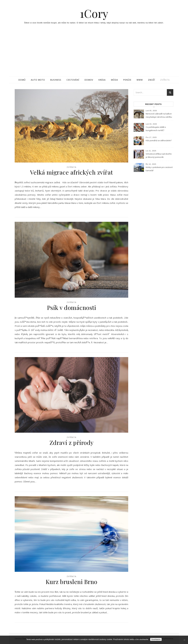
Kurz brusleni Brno (72, 582)
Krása (102, 80)
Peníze (127, 80)
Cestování (73, 80)
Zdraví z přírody (72, 442)
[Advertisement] (94, 54)
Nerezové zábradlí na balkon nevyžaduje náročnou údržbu (159, 115)
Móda (114, 80)
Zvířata (165, 80)
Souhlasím (156, 639)
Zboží (152, 80)
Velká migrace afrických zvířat (72, 172)
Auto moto (38, 80)
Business (56, 80)
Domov (89, 80)
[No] (184, 640)
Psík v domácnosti (72, 307)
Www (140, 80)
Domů (22, 80)
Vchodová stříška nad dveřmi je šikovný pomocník (159, 155)
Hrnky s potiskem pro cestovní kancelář (159, 169)
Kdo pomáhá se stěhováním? (159, 140)
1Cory (94, 13)
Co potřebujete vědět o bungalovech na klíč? (156, 129)
